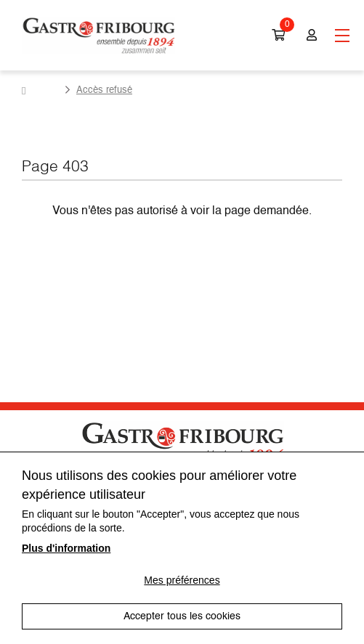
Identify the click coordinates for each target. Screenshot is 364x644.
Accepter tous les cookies (182, 616)
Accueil (40, 91)
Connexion (312, 36)
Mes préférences (182, 580)
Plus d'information (66, 548)
